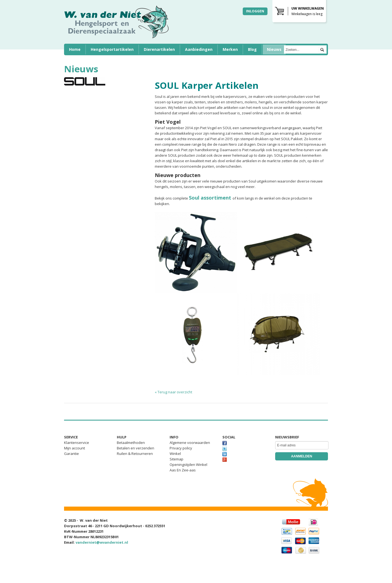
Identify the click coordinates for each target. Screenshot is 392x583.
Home (75, 49)
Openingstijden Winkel (188, 465)
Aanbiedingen (199, 49)
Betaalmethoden (131, 443)
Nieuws (274, 49)
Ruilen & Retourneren (135, 454)
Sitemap (176, 459)
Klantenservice (77, 443)
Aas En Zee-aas (183, 470)
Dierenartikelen (159, 49)
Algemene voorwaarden (190, 443)
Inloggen (255, 11)
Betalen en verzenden (136, 448)
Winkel (175, 454)
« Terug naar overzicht (173, 392)
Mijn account (74, 448)
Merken (230, 49)
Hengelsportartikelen (112, 49)
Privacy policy (181, 448)
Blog (252, 49)
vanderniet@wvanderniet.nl (102, 542)
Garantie (71, 454)
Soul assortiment (210, 198)
